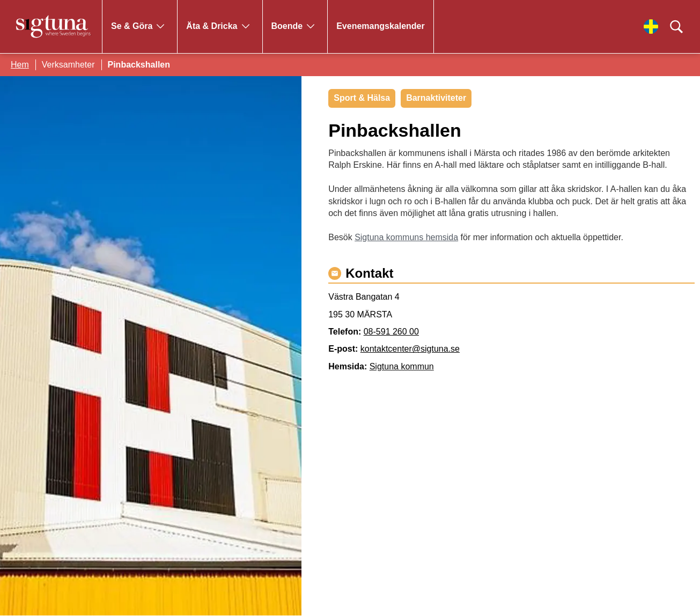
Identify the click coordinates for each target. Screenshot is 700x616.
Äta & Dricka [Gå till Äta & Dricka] (212, 26)
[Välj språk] (651, 27)
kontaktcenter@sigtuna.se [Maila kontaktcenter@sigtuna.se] (410, 349)
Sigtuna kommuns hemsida (406, 237)
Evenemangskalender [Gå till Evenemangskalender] (381, 26)
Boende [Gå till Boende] (287, 26)
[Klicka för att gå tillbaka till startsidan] (54, 27)
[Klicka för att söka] (676, 27)
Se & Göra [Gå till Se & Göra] (132, 26)
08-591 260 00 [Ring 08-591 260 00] (391, 332)
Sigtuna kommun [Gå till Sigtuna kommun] (402, 366)
